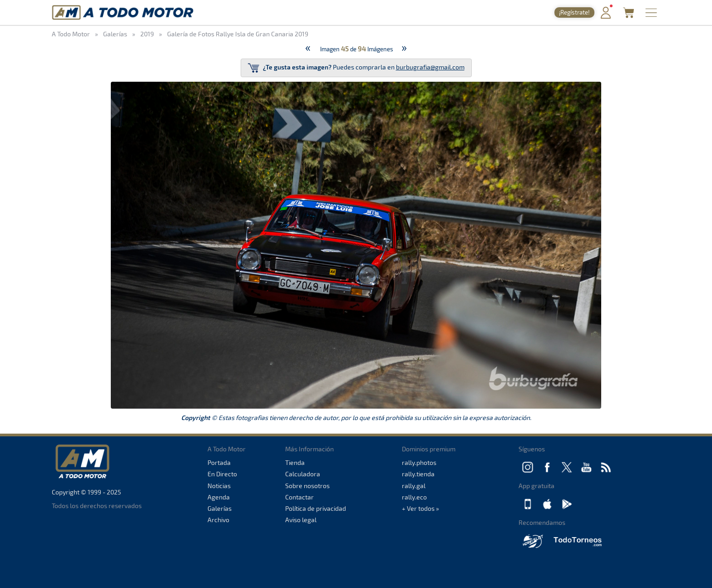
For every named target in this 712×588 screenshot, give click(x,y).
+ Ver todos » (420, 508)
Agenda (219, 497)
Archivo (218, 520)
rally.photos (419, 462)
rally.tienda (418, 474)
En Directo (222, 474)
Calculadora (303, 474)
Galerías (220, 508)
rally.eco (414, 497)
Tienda (295, 462)
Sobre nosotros (307, 486)
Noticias (219, 486)
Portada (219, 462)
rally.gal (414, 486)
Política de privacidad (316, 508)
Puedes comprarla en (356, 68)
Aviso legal (301, 520)
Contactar (299, 497)
